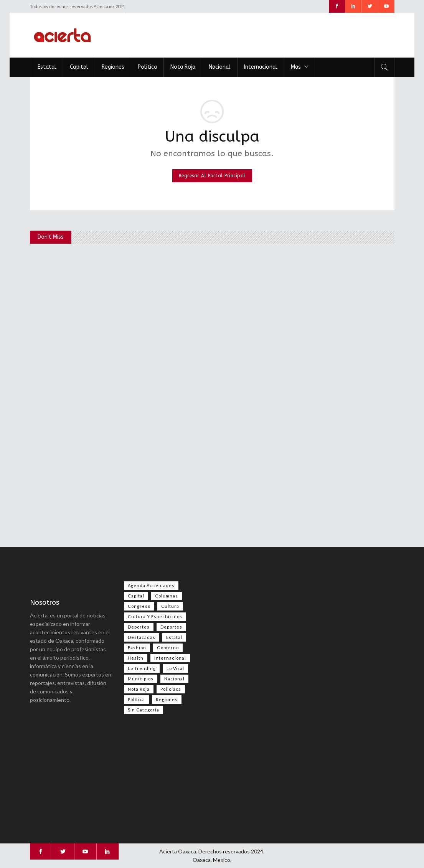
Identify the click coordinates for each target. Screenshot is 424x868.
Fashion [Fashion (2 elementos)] (137, 648)
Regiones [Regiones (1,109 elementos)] (167, 699)
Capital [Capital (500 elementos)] (136, 596)
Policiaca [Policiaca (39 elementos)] (171, 689)
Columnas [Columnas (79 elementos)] (167, 596)
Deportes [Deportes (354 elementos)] (171, 627)
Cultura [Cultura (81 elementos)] (170, 606)
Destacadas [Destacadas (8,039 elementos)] (142, 637)
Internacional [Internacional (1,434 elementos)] (170, 658)
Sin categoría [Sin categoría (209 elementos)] (144, 710)
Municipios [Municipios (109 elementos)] (141, 679)
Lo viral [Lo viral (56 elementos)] (175, 668)
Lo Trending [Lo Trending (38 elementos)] (142, 668)
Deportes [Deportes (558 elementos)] (139, 627)
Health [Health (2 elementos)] (136, 658)
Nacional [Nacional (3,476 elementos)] (174, 679)
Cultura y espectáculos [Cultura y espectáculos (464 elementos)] (155, 616)
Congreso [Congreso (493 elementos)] (139, 606)
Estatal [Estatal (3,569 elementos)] (174, 637)
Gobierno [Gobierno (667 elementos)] (168, 648)
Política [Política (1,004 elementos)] (136, 699)
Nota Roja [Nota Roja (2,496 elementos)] (139, 689)
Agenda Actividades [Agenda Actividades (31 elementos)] (151, 585)
